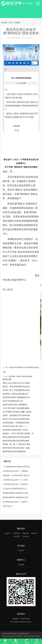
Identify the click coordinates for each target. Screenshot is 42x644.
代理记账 (17, 533)
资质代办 (34, 533)
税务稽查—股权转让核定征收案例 (21, 376)
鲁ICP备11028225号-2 (31, 636)
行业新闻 (17, 23)
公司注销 (25, 536)
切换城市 (30, 3)
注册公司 (8, 533)
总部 (24, 3)
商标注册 (25, 533)
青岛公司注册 (6, 634)
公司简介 (21, 551)
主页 (10, 23)
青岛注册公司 (14, 634)
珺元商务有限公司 (24, 634)
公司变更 (17, 536)
